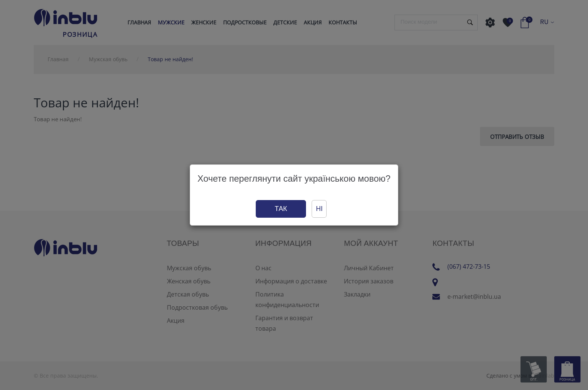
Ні (319, 209)
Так (281, 209)
